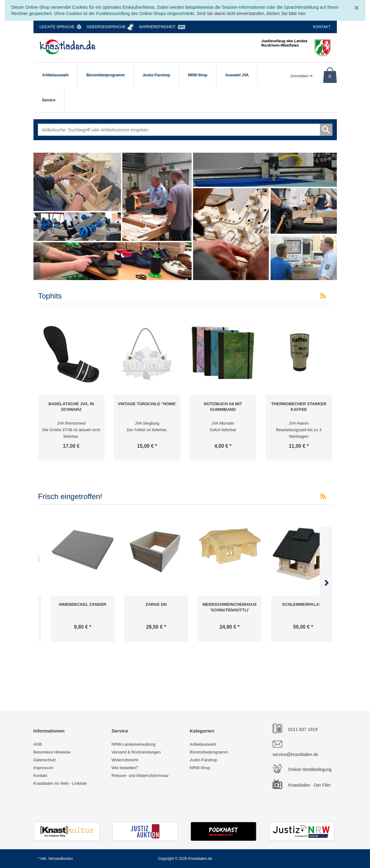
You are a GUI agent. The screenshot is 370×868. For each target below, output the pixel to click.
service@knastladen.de (296, 754)
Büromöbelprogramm (106, 75)
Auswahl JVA (237, 75)
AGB (38, 744)
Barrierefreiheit (158, 27)
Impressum (43, 768)
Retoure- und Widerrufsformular (140, 776)
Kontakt (322, 27)
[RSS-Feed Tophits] (323, 296)
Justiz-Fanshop (156, 75)
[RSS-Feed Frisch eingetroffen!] (323, 497)
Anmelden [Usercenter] (301, 76)
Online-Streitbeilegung (310, 769)
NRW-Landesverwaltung (134, 744)
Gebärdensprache (106, 27)
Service (49, 100)
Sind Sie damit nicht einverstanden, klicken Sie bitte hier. (252, 13)
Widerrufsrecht (125, 760)
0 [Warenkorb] (330, 76)
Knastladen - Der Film (309, 785)
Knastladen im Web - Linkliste (60, 783)
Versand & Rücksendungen (136, 752)
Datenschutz (45, 760)
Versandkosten (61, 859)
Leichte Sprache (57, 27)
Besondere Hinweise (52, 752)
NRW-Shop (198, 75)
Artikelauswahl (56, 75)
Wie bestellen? (125, 768)
